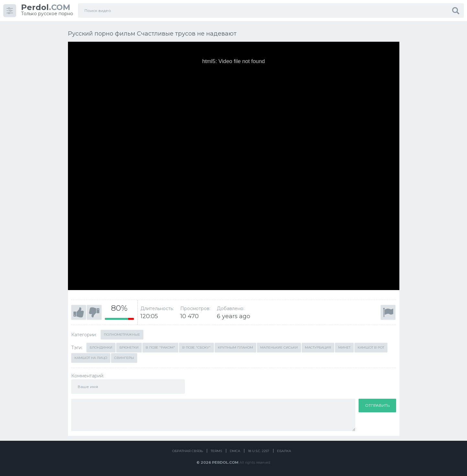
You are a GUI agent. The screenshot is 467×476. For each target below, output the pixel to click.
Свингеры (124, 358)
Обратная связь (188, 451)
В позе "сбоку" (196, 347)
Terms (216, 451)
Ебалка (284, 451)
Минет (344, 347)
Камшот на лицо (91, 358)
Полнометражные (122, 335)
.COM (46, 7)
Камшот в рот (371, 347)
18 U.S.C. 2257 (259, 451)
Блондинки (101, 347)
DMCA (235, 451)
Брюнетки (129, 347)
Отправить (377, 405)
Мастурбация (318, 347)
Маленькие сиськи (279, 347)
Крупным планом (235, 347)
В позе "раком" (160, 347)
